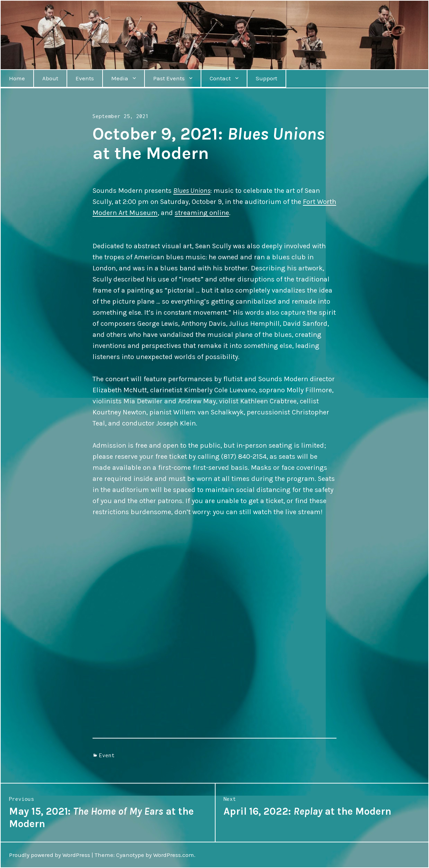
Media (120, 78)
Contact (220, 78)
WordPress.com (174, 855)
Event (107, 755)
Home (17, 78)
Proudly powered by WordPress (50, 855)
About (50, 78)
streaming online (202, 213)
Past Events (169, 78)
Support (266, 78)
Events (85, 78)
